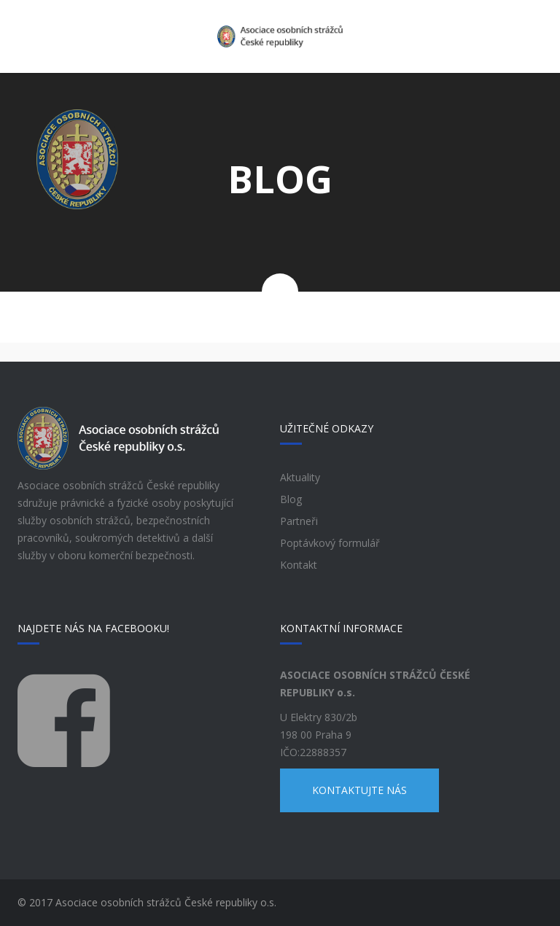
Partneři (299, 521)
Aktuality (300, 477)
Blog (291, 499)
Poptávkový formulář (330, 543)
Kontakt (299, 565)
